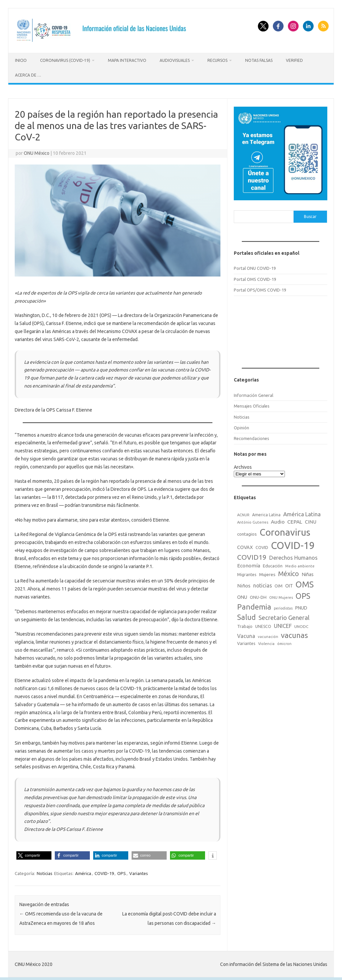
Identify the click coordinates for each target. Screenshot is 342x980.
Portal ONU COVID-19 (255, 267)
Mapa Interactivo (127, 60)
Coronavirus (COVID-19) (65, 60)
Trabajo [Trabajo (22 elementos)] (245, 625)
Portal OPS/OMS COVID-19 (260, 289)
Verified (294, 60)
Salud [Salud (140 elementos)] (246, 616)
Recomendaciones (251, 437)
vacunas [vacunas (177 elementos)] (294, 634)
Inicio (21, 60)
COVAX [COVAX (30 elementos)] (245, 546)
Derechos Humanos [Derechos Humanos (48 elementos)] (293, 556)
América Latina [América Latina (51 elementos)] (302, 513)
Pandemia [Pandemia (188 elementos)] (254, 605)
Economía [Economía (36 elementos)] (249, 564)
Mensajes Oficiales (252, 405)
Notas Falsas (259, 60)
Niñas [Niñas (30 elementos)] (308, 573)
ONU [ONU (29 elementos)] (242, 596)
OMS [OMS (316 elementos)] (305, 583)
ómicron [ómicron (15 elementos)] (284, 643)
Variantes (139, 872)
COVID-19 (104, 872)
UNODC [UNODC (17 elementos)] (301, 625)
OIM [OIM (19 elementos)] (279, 585)
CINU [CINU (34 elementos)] (311, 520)
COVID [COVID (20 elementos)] (262, 546)
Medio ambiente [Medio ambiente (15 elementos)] (300, 565)
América (83, 872)
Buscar (310, 215)
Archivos (243, 466)
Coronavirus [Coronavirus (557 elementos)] (285, 531)
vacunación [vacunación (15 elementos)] (268, 635)
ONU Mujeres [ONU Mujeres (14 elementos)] (281, 596)
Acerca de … (28, 75)
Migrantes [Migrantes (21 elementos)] (247, 573)
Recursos (217, 60)
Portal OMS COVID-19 (255, 278)
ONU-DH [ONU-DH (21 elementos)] (258, 596)
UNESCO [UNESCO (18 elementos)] (263, 625)
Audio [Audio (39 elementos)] (278, 520)
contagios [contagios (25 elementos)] (247, 533)
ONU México (37, 152)
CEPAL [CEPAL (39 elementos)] (295, 520)
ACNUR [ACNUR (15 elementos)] (243, 514)
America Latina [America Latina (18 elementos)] (266, 513)
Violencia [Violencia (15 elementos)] (266, 643)
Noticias (45, 872)
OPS (122, 872)
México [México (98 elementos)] (289, 572)
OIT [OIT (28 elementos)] (289, 585)
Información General (253, 394)
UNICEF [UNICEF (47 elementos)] (283, 625)
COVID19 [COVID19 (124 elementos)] (252, 556)
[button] (34, 854)
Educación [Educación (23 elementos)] (273, 564)
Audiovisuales (175, 60)
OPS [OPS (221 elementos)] (303, 594)
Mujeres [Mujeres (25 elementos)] (267, 573)
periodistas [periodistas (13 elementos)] (283, 607)
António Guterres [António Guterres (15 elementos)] (253, 521)
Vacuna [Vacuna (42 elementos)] (246, 635)
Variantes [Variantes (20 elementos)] (246, 642)
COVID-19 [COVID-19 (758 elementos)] (293, 544)
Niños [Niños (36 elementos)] (244, 585)
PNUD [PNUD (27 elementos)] (301, 607)
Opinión (241, 426)
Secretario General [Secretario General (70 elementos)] (284, 616)
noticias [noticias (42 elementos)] (263, 584)
